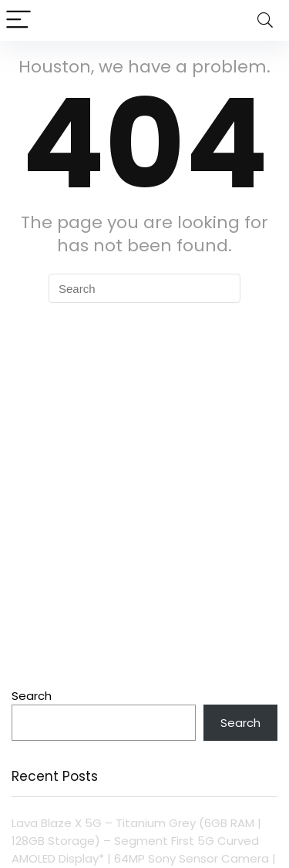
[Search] (265, 20)
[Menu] (18, 20)
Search (32, 696)
